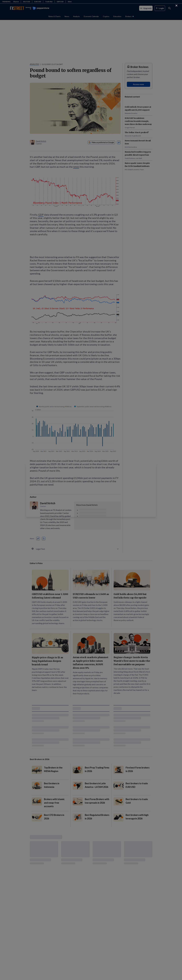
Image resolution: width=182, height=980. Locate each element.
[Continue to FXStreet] (176, 6)
